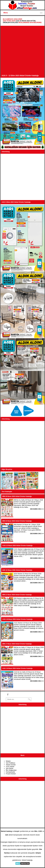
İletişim (8, 761)
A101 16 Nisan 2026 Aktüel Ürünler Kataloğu (18, 668)
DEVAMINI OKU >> (37, 509)
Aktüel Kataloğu (27, 860)
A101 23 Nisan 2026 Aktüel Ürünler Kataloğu (18, 546)
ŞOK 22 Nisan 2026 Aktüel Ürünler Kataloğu (17, 570)
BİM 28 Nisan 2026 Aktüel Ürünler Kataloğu (17, 496)
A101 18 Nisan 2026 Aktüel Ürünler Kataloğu (18, 619)
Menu (6, 13)
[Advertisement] (22, 51)
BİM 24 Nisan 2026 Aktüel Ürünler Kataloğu (17, 521)
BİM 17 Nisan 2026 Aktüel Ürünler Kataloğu (17, 644)
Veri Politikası (11, 763)
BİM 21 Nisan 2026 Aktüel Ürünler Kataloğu (17, 595)
